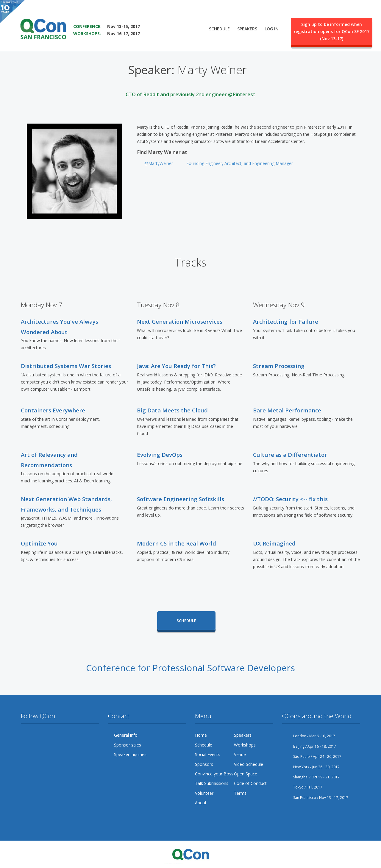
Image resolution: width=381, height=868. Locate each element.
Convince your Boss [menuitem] (214, 774)
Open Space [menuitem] (246, 774)
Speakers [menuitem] (247, 29)
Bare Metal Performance (287, 410)
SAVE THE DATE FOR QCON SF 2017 (112, 18)
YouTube (60, 735)
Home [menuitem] (201, 735)
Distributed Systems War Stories (66, 366)
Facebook (37, 735)
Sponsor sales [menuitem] (128, 745)
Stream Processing (279, 366)
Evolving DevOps (160, 455)
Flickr (71, 735)
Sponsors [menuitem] (204, 764)
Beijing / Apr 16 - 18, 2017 (309, 746)
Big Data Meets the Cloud (172, 410)
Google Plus (48, 735)
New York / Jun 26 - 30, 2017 (311, 767)
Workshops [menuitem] (245, 745)
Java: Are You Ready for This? (176, 366)
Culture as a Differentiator (290, 455)
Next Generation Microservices (180, 321)
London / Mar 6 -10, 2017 (309, 736)
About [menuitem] (201, 803)
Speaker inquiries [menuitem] (130, 754)
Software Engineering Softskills (181, 499)
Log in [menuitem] (272, 29)
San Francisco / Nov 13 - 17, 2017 (315, 798)
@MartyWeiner (159, 163)
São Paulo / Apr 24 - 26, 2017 (312, 756)
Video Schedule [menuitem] (249, 764)
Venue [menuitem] (240, 754)
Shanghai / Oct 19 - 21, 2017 (311, 777)
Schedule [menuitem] (219, 29)
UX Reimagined (274, 543)
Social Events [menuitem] (208, 754)
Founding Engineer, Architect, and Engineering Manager (240, 163)
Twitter (26, 735)
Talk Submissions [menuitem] (212, 783)
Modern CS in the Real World (177, 543)
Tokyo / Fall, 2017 (302, 787)
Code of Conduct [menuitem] (250, 783)
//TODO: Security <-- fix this (290, 499)
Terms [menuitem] (240, 793)
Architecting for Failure (286, 321)
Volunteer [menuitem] (204, 793)
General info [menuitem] (126, 735)
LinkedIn (82, 735)
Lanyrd (26, 747)
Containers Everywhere (53, 410)
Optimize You (39, 543)
